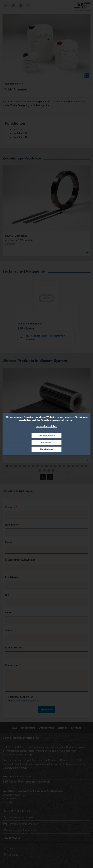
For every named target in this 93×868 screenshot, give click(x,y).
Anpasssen (47, 442)
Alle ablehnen (47, 449)
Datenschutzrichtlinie (47, 426)
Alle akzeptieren (47, 436)
